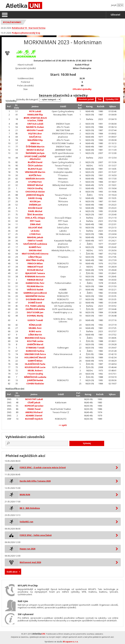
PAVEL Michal (35, 211)
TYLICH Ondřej (35, 374)
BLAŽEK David (35, 162)
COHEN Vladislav (35, 384)
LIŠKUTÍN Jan (35, 257)
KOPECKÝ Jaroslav (34, 406)
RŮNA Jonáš (35, 325)
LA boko (35, 231)
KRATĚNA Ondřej (35, 260)
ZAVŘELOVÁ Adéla (35, 309)
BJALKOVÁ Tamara (35, 273)
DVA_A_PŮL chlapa (35, 218)
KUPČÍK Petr (35, 175)
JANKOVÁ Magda (35, 195)
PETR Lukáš (35, 111)
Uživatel (115, 15)
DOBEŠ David (35, 303)
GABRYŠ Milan (35, 361)
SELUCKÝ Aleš (35, 228)
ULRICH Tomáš (35, 320)
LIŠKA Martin (35, 335)
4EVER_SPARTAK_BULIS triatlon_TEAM (35, 119)
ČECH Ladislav (35, 165)
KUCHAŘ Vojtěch (34, 419)
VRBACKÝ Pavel (35, 267)
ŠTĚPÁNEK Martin (35, 147)
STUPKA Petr (35, 182)
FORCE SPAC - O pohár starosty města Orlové (43, 467)
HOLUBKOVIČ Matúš (35, 357)
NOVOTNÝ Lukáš (34, 399)
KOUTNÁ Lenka (35, 341)
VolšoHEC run (26, 522)
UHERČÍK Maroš (35, 344)
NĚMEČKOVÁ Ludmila (35, 377)
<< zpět (63, 425)
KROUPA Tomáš (35, 130)
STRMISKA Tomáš (35, 348)
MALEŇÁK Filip (35, 140)
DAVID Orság (35, 198)
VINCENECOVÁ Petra (35, 354)
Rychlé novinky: (12, 22)
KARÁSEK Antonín (35, 179)
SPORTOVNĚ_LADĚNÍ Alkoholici (35, 158)
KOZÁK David (35, 208)
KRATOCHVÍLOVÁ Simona (35, 254)
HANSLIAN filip (35, 115)
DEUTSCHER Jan (35, 312)
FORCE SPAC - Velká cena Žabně (36, 535)
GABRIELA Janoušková (35, 293)
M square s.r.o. (71, 642)
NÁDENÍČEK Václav (35, 296)
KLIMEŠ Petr (35, 247)
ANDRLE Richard (34, 412)
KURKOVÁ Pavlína (35, 351)
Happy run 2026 (28, 549)
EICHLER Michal (35, 270)
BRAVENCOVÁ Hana (35, 338)
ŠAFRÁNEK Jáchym (35, 153)
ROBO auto (35, 331)
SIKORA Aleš (35, 250)
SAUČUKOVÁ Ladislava (35, 244)
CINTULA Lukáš (35, 124)
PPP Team (35, 221)
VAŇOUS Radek (35, 290)
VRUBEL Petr (35, 328)
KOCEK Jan (35, 201)
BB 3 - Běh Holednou (30, 508)
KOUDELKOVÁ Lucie (35, 367)
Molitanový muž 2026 (30, 562)
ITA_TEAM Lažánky (35, 306)
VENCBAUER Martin (35, 172)
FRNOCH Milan (35, 263)
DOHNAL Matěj (35, 316)
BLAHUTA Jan (35, 169)
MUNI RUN (25, 495)
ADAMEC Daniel (34, 416)
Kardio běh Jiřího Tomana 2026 (35, 481)
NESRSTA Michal (35, 150)
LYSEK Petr (35, 234)
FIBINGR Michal (35, 280)
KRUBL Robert (35, 370)
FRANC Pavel (34, 409)
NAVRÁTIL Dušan (35, 127)
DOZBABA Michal (35, 299)
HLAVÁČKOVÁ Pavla (35, 364)
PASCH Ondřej (35, 188)
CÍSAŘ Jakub (34, 402)
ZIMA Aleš (35, 224)
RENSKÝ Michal (35, 185)
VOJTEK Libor (35, 134)
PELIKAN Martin (35, 286)
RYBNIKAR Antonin (35, 276)
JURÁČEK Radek (35, 380)
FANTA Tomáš (35, 241)
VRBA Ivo (35, 143)
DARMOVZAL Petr (35, 283)
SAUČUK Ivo (35, 137)
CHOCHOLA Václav (35, 192)
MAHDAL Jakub (35, 237)
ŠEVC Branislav (35, 214)
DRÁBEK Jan (35, 205)
